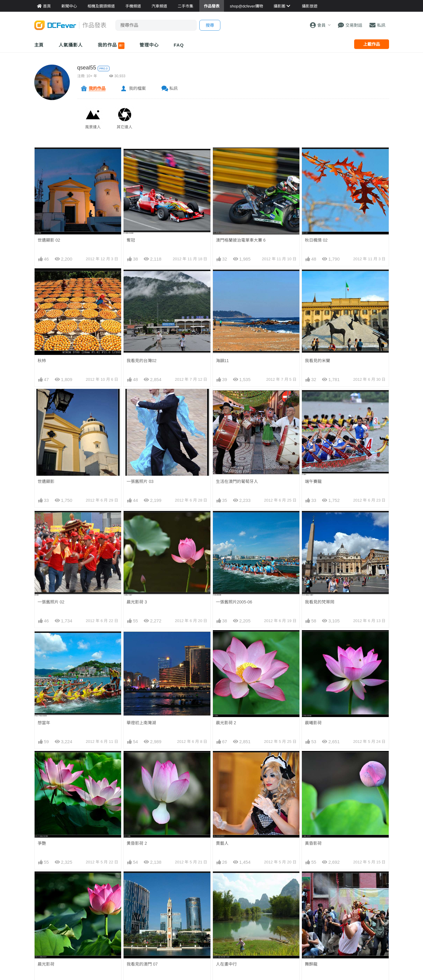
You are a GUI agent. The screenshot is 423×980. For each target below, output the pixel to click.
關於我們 (344, 882)
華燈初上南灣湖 (141, 641)
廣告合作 (344, 900)
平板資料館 (105, 909)
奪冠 (131, 240)
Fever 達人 (45, 891)
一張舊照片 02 (51, 602)
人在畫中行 (226, 719)
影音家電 (163, 918)
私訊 (173, 88)
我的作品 (111, 46)
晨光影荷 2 (226, 641)
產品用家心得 (107, 918)
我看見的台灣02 (142, 361)
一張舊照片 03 (140, 481)
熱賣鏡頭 (284, 909)
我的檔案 (137, 88)
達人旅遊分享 (228, 918)
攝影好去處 (230, 882)
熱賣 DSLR (285, 918)
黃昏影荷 (313, 680)
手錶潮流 (163, 927)
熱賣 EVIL (284, 927)
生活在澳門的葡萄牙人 (237, 481)
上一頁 (168, 803)
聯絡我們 (344, 891)
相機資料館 (105, 882)
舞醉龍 (311, 719)
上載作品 (372, 44)
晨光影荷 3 (137, 602)
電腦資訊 (163, 909)
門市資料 (284, 882)
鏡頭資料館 (105, 891)
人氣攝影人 (71, 45)
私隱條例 (344, 927)
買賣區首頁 (165, 882)
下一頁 (255, 803)
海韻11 (222, 361)
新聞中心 (43, 882)
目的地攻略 (225, 900)
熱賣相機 (284, 900)
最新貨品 (284, 891)
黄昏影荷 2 (137, 680)
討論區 (41, 918)
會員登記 (344, 909)
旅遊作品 (223, 909)
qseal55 (87, 68)
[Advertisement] (212, 839)
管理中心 (149, 45)
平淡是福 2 (226, 758)
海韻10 (133, 758)
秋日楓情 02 (316, 240)
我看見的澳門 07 (142, 719)
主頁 (39, 45)
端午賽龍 (313, 481)
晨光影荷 (46, 719)
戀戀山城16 (316, 758)
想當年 (44, 641)
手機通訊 (163, 900)
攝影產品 (163, 891)
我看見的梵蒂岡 (320, 602)
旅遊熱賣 (223, 891)
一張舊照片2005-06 (234, 602)
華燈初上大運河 (52, 758)
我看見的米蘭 (317, 361)
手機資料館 (105, 900)
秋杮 (42, 361)
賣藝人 (222, 680)
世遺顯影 (46, 481)
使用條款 (344, 918)
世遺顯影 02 (49, 240)
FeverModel (46, 900)
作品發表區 (45, 909)
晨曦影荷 (313, 641)
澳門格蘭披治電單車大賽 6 (241, 240)
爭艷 (42, 680)
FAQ (179, 45)
